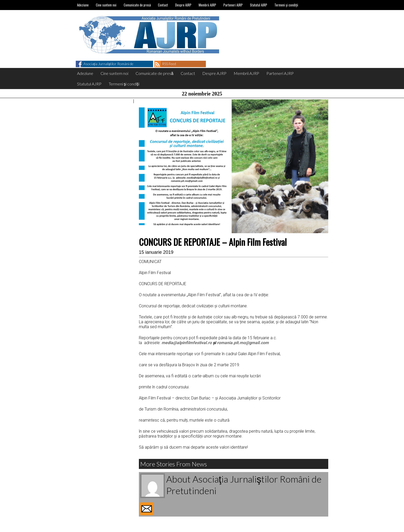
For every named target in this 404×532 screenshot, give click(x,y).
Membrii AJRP (207, 5)
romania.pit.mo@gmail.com (243, 343)
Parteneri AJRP (233, 5)
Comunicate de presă (137, 5)
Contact (163, 5)
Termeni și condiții (286, 5)
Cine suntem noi (106, 5)
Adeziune (83, 5)
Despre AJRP (183, 5)
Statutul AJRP (259, 5)
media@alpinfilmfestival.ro (187, 343)
